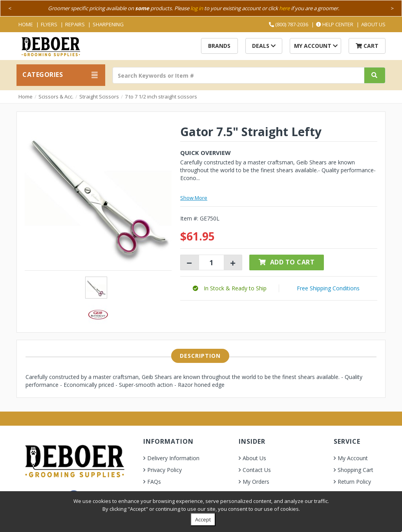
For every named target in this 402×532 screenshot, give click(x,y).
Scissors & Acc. (56, 97)
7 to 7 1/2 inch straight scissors (161, 97)
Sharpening (108, 24)
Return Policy (354, 482)
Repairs (75, 24)
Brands (219, 46)
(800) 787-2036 (289, 24)
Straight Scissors (99, 97)
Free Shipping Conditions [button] (328, 288)
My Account (316, 46)
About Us (373, 24)
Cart (367, 46)
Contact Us (257, 470)
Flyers (49, 24)
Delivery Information (173, 458)
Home (26, 24)
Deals (264, 46)
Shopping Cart (355, 470)
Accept (203, 519)
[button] (230, 288)
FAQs (154, 482)
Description (200, 356)
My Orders (256, 482)
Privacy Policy (164, 470)
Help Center (335, 24)
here (284, 8)
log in (197, 8)
